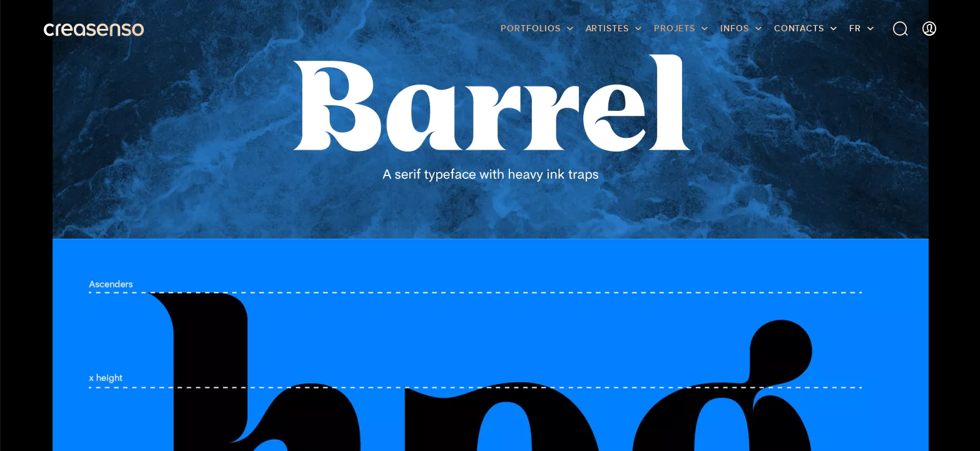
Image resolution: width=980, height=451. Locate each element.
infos (735, 28)
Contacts (799, 28)
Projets (675, 28)
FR (855, 28)
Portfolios (530, 28)
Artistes (607, 28)
